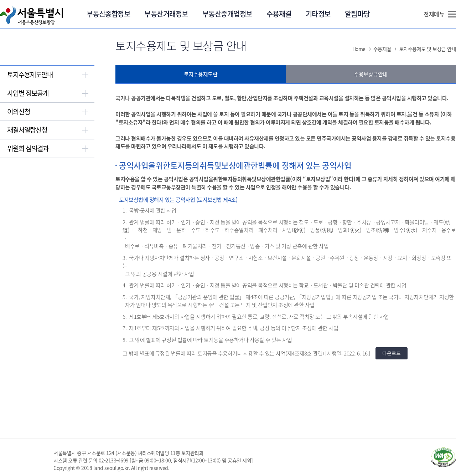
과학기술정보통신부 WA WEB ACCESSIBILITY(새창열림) (444, 457)
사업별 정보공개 (28, 93)
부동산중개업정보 (227, 14)
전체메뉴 (434, 14)
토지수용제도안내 (30, 75)
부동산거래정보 (166, 14)
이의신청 (19, 112)
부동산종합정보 (108, 14)
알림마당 (357, 14)
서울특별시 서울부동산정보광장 (32, 16)
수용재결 (279, 14)
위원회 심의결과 (28, 148)
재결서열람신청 (27, 130)
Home (359, 49)
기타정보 (318, 14)
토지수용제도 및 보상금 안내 (428, 49)
